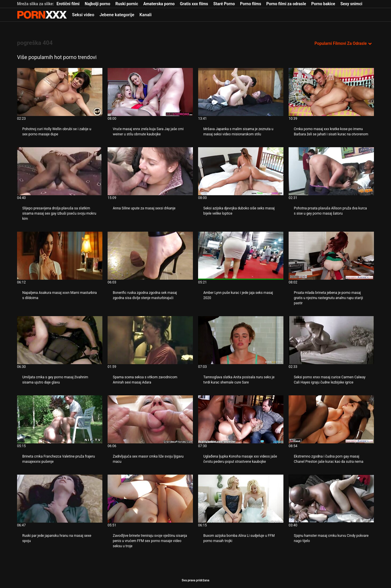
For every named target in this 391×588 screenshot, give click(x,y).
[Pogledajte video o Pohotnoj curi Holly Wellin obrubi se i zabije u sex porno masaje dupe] (60, 92)
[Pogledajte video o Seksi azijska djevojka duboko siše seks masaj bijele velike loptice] (241, 171)
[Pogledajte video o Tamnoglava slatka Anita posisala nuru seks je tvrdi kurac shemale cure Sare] (241, 340)
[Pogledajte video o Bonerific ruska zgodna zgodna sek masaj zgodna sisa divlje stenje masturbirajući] (150, 256)
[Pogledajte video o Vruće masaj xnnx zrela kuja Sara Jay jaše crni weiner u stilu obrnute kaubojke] (150, 92)
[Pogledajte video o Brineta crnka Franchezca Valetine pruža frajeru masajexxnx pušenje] (60, 419)
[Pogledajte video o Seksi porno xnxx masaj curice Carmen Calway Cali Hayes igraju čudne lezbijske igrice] (331, 340)
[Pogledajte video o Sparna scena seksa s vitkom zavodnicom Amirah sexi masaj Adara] (150, 340)
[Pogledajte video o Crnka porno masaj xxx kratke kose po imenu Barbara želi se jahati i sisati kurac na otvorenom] (331, 92)
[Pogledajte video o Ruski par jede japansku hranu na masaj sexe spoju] (60, 499)
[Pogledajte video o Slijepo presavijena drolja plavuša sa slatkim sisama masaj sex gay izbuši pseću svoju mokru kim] (60, 171)
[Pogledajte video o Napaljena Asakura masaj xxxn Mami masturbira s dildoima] (60, 256)
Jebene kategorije (117, 15)
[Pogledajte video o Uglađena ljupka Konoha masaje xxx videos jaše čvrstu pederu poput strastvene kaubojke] (241, 419)
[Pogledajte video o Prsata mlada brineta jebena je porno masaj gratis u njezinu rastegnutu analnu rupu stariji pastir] (331, 256)
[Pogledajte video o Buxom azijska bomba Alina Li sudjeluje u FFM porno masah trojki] (241, 499)
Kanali (145, 15)
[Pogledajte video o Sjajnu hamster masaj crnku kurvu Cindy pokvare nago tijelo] (331, 499)
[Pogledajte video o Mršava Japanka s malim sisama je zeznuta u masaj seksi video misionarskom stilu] (241, 92)
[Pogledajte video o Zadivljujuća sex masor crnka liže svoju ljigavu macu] (150, 419)
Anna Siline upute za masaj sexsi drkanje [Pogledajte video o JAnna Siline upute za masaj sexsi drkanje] (144, 208)
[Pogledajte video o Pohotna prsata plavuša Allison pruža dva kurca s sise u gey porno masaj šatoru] (331, 171)
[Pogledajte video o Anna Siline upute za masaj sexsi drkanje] (150, 171)
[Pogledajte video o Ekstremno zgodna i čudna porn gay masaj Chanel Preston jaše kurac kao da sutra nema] (331, 419)
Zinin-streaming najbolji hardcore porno (42, 15)
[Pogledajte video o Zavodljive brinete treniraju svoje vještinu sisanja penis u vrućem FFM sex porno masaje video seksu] (150, 499)
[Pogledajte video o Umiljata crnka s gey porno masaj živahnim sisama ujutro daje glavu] (60, 340)
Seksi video (83, 15)
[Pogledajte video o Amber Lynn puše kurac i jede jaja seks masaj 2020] (241, 256)
